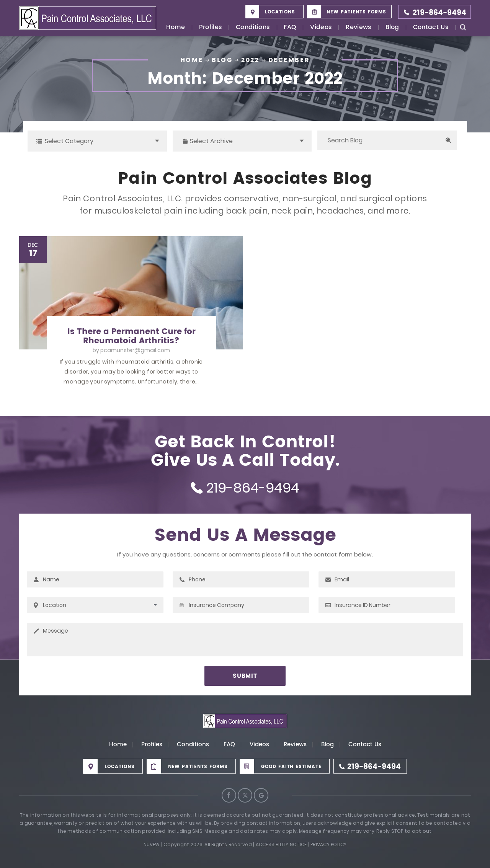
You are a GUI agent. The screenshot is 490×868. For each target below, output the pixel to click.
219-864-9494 (439, 13)
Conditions (253, 28)
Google (261, 795)
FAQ (290, 28)
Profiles (211, 28)
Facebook (229, 795)
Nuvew (152, 844)
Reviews (359, 28)
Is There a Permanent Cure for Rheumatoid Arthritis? (131, 336)
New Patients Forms (356, 12)
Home (176, 28)
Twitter (245, 795)
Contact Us (431, 28)
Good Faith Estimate (291, 767)
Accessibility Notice (281, 844)
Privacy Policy (328, 844)
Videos (321, 28)
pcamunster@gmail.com (135, 350)
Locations (280, 12)
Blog (392, 28)
